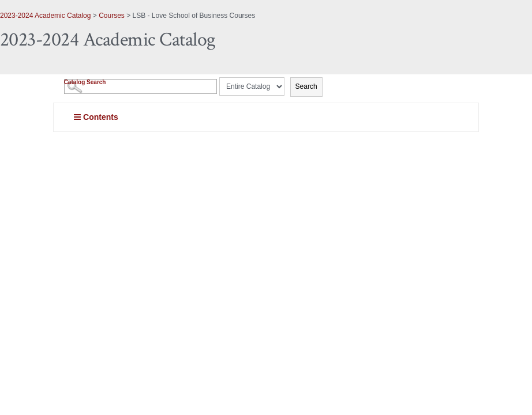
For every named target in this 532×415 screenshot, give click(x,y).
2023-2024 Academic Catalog (45, 16)
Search (306, 86)
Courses (112, 16)
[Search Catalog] (141, 86)
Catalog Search (85, 82)
